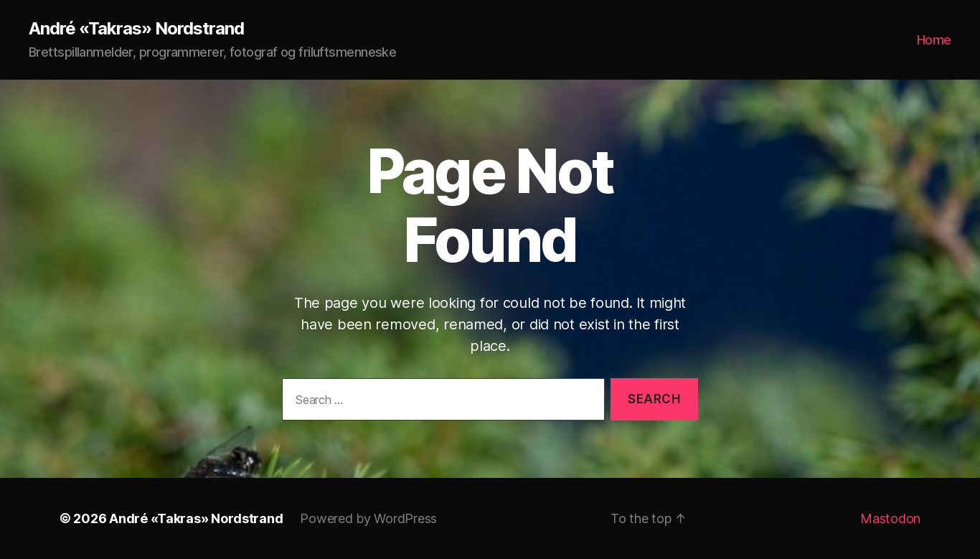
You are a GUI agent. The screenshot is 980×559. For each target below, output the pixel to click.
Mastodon (890, 518)
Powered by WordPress (368, 518)
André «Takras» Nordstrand (136, 29)
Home (934, 40)
